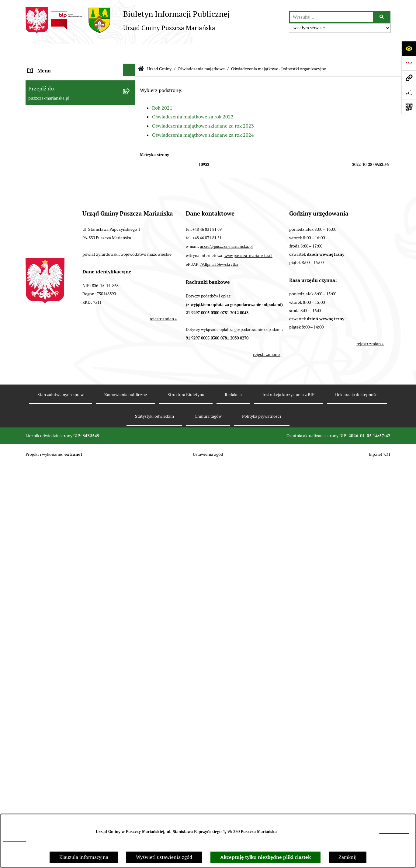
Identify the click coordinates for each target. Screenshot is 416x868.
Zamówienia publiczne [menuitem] (53, 575)
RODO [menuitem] (35, 789)
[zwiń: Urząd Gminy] (130, 129)
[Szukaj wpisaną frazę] (382, 17)
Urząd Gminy (159, 51)
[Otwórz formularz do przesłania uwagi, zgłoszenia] (409, 92)
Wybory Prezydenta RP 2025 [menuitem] (59, 677)
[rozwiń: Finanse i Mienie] (130, 438)
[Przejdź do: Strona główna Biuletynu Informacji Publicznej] (141, 51)
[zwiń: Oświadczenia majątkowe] (130, 203)
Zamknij (348, 857)
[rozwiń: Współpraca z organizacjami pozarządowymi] (130, 481)
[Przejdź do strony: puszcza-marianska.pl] (409, 78)
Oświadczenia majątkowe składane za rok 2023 (203, 108)
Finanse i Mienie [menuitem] (46, 439)
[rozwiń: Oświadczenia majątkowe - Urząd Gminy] (130, 222)
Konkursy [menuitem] (38, 590)
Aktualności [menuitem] (41, 82)
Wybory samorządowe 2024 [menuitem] (58, 706)
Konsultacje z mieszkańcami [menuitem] (59, 468)
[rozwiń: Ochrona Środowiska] (130, 545)
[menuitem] (80, 130)
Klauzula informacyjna (84, 857)
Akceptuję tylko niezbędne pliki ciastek (265, 857)
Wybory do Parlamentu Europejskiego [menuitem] (69, 721)
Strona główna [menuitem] (44, 68)
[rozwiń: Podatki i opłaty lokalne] (130, 506)
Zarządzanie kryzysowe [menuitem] (53, 633)
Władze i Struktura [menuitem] (48, 112)
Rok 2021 (162, 90)
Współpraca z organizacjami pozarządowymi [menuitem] (58, 487)
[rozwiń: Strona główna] (130, 67)
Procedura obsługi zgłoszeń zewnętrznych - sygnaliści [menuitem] (75, 741)
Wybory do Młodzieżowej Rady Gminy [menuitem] (69, 604)
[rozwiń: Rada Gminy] (130, 382)
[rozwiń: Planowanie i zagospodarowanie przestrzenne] (130, 520)
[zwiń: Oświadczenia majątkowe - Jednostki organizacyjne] (130, 250)
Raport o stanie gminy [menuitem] (52, 453)
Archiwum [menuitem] (39, 775)
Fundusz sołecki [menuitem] (45, 648)
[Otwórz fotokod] (409, 107)
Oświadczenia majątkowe (201, 51)
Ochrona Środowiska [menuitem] (50, 546)
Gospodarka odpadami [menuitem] (52, 560)
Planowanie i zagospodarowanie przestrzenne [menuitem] (63, 526)
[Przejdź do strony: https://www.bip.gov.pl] (409, 63)
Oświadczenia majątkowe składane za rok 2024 (203, 117)
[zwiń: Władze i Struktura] (130, 111)
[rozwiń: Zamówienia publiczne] (130, 574)
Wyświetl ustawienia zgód (164, 857)
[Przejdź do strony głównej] (128, 20)
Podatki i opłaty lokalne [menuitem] (54, 507)
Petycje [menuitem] (36, 663)
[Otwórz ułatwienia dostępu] (409, 48)
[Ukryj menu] (129, 52)
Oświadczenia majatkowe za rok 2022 (193, 99)
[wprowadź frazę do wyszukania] (331, 17)
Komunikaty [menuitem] (41, 760)
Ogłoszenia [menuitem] (40, 97)
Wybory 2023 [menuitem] (42, 692)
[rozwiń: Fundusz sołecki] (130, 647)
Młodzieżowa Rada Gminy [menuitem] (56, 619)
